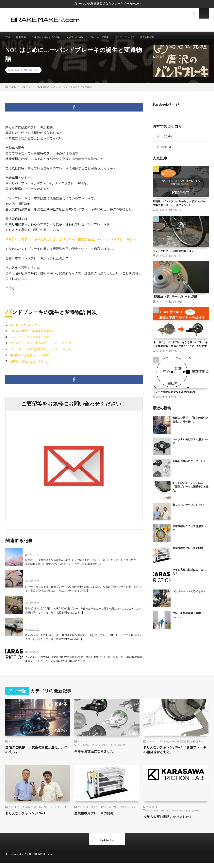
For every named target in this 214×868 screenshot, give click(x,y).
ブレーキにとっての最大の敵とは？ (173, 254)
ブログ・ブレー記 (139, 37)
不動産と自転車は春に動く (44, 554)
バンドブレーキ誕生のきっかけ (30, 341)
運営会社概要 (165, 37)
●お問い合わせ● (84, 37)
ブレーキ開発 (120, 812)
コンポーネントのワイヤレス (189, 595)
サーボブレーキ (86, 749)
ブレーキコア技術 (111, 37)
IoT (109, 812)
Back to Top (107, 845)
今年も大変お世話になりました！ (49, 651)
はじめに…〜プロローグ (25, 329)
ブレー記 (32, 74)
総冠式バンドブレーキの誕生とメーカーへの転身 (41, 347)
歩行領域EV (197, 745)
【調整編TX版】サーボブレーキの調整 (175, 300)
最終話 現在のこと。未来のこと (31, 365)
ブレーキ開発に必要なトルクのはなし (175, 396)
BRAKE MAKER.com (41, 859)
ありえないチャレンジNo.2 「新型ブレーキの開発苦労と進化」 (190, 490)
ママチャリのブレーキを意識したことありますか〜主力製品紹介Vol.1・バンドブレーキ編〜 (70, 243)
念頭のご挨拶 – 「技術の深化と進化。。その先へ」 (33, 754)
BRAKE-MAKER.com (172, 816)
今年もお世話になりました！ (189, 465)
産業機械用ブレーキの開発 (188, 552)
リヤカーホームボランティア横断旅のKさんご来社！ (63, 603)
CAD (97, 812)
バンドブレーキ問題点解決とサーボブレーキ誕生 (41, 353)
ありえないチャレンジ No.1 (188, 508)
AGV (166, 745)
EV (41, 812)
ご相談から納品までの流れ (51, 37)
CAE (104, 812)
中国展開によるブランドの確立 (30, 359)
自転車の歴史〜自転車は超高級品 (31, 335)
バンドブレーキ (104, 749)
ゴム (46, 812)
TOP (8, 37)
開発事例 (23, 37)
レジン (132, 812)
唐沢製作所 (120, 749)
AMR (173, 745)
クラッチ (194, 816)
